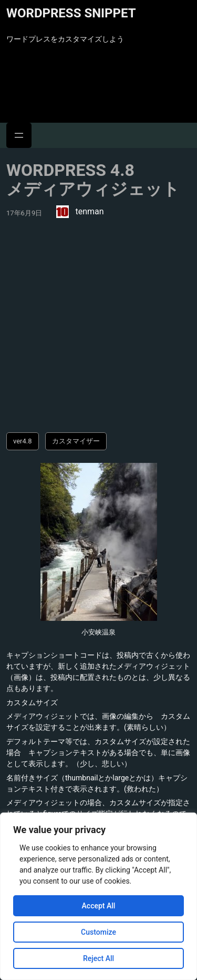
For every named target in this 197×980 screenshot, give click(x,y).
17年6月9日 (24, 213)
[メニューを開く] (19, 135)
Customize (98, 932)
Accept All (99, 906)
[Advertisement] (98, 328)
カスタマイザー (76, 441)
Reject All (98, 958)
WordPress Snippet (71, 13)
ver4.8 (23, 441)
